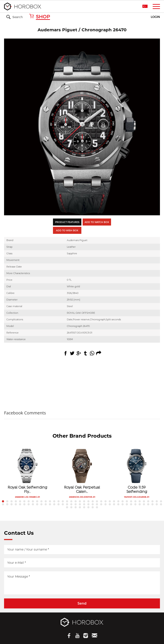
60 (93, 504)
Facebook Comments (25, 413)
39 (3, 504)
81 (84, 507)
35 (148, 501)
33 (140, 501)
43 (20, 504)
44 (24, 504)
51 (54, 504)
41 (12, 504)
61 (97, 504)
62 (101, 504)
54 (67, 504)
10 (41, 501)
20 (84, 501)
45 (29, 504)
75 (157, 504)
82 (88, 507)
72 (144, 504)
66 (118, 504)
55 (71, 504)
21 (88, 501)
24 (101, 501)
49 (46, 504)
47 (37, 504)
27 (114, 501)
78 (71, 507)
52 (59, 504)
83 (93, 507)
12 (50, 501)
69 (131, 504)
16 (67, 501)
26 (110, 501)
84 (97, 507)
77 (67, 507)
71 (140, 504)
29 (123, 501)
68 (127, 504)
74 (152, 504)
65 (114, 504)
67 (123, 504)
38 (161, 501)
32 (135, 501)
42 (16, 504)
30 (127, 501)
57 (80, 504)
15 (63, 501)
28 (118, 501)
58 (84, 504)
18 (76, 501)
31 (131, 501)
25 (105, 501)
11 (46, 501)
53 (63, 504)
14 (59, 501)
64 (110, 504)
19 (80, 501)
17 (71, 501)
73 (148, 504)
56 (76, 504)
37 (157, 501)
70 (135, 504)
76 (161, 504)
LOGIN (155, 17)
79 (76, 507)
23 (97, 501)
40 (7, 504)
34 (144, 501)
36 (152, 501)
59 (88, 504)
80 (80, 507)
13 (54, 501)
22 (93, 501)
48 (41, 504)
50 (50, 504)
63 (105, 504)
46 (33, 504)
